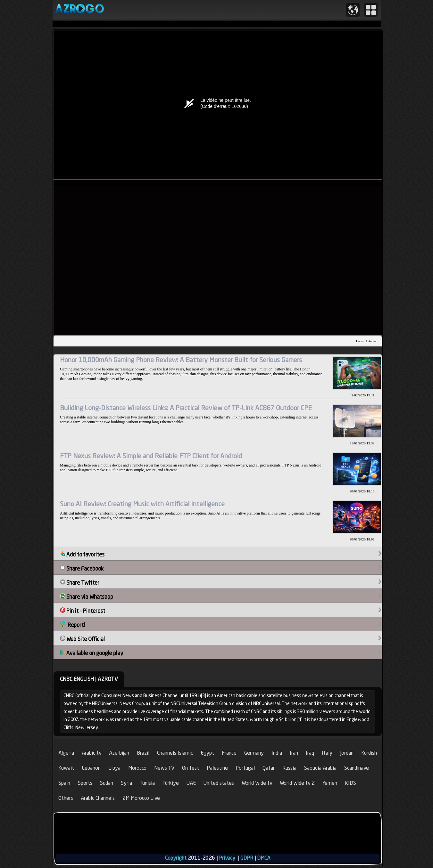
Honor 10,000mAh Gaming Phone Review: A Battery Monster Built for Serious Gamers (181, 360)
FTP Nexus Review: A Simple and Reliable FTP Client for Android (151, 456)
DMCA (264, 858)
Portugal (245, 768)
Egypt (207, 753)
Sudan (107, 783)
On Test (191, 768)
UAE (191, 783)
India (277, 753)
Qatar (269, 768)
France (229, 753)
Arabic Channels (98, 798)
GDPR (247, 858)
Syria (126, 783)
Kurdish (369, 753)
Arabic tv (92, 753)
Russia (289, 768)
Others (66, 798)
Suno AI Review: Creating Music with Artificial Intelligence (142, 504)
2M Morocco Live (141, 798)
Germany (254, 753)
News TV (164, 768)
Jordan (347, 753)
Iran (294, 753)
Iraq (310, 753)
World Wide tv (257, 783)
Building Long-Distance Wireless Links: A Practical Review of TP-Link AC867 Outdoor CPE (186, 408)
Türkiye (171, 783)
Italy (327, 753)
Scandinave (357, 768)
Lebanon (91, 768)
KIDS (350, 783)
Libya (114, 768)
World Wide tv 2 (297, 783)
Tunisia (147, 783)
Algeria (66, 753)
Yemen (330, 783)
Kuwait (66, 768)
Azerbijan (119, 753)
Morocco (137, 768)
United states (219, 783)
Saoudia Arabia (320, 768)
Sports (85, 783)
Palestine (217, 768)
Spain (64, 783)
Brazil (143, 753)
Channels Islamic (175, 753)
